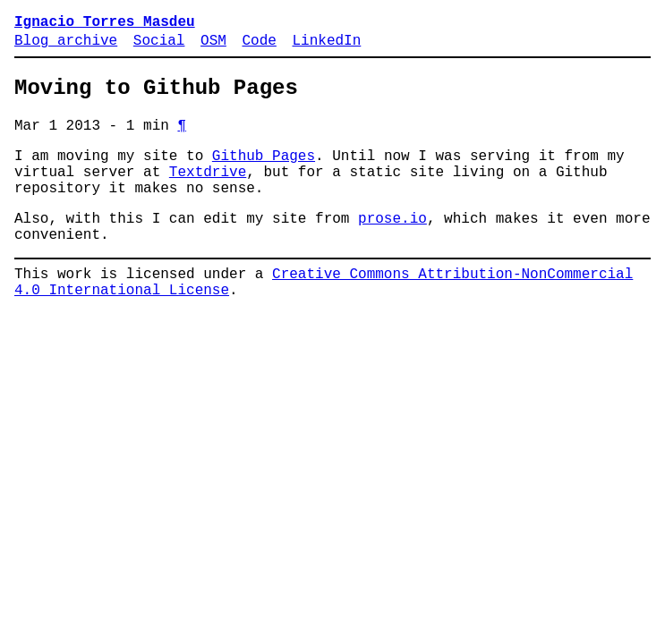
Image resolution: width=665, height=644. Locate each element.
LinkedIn (326, 47)
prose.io (392, 248)
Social (159, 47)
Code (259, 47)
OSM (213, 47)
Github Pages (264, 174)
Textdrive (208, 194)
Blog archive (66, 47)
